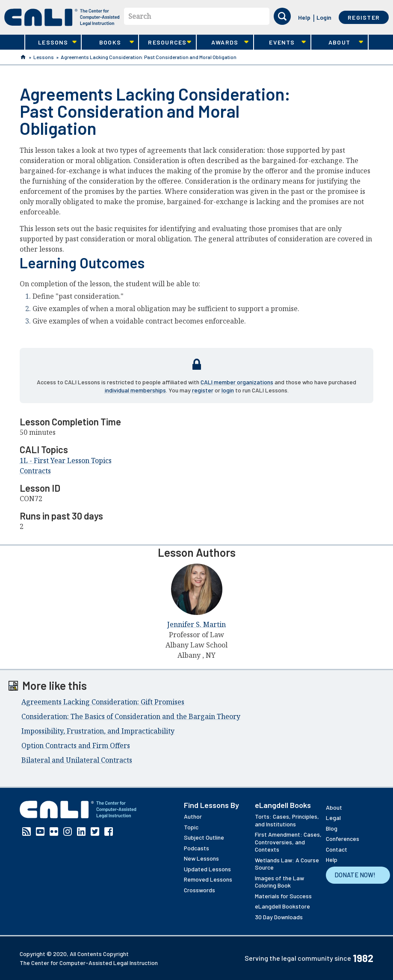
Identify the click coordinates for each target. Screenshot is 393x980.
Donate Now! (355, 875)
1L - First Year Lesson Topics (66, 460)
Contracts (35, 471)
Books (108, 42)
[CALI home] (62, 17)
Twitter (95, 832)
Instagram (68, 832)
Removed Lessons (208, 879)
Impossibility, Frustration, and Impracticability (98, 731)
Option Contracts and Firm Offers (76, 745)
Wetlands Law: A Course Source (287, 864)
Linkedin (81, 832)
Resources (165, 42)
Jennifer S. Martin (196, 624)
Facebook (109, 832)
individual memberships (135, 390)
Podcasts (196, 848)
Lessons (51, 42)
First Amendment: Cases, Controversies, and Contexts (288, 842)
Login (324, 17)
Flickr (54, 832)
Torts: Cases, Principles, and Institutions (287, 820)
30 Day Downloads (279, 917)
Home (23, 57)
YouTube (40, 832)
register (203, 390)
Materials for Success (283, 896)
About (337, 42)
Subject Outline (204, 837)
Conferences (343, 839)
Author (193, 816)
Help (304, 17)
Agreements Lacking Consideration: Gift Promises (103, 702)
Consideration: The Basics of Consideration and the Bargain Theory (131, 716)
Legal (333, 818)
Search (140, 16)
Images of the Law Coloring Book (279, 882)
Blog (332, 828)
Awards (223, 42)
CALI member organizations (237, 382)
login (228, 390)
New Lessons (201, 858)
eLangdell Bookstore (282, 906)
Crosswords (199, 890)
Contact (337, 849)
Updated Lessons (207, 869)
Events (280, 42)
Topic (191, 827)
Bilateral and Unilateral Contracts (77, 760)
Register (364, 17)
